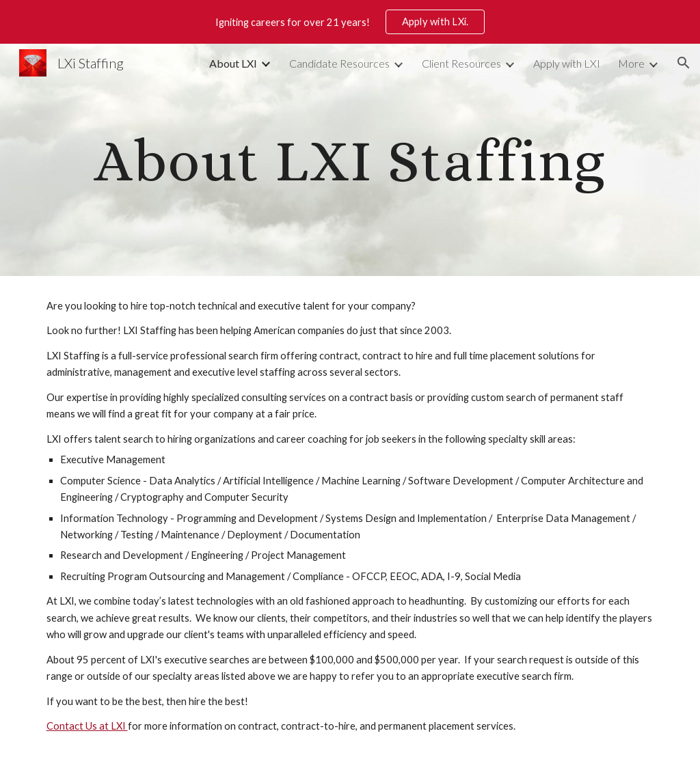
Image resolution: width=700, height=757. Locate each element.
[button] (684, 63)
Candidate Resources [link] (339, 63)
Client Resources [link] (461, 63)
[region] (350, 22)
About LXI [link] (233, 63)
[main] (350, 160)
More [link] (631, 63)
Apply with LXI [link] (567, 63)
